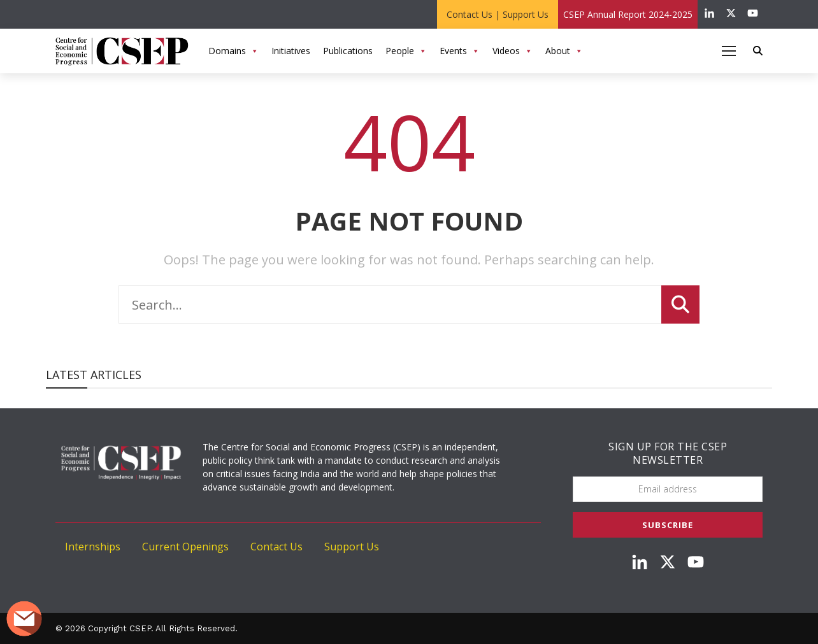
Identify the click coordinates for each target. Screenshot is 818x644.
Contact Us (470, 14)
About (564, 51)
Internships (93, 547)
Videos (513, 51)
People (406, 51)
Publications (348, 51)
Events (460, 51)
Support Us (526, 14)
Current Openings (185, 547)
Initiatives (291, 51)
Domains (233, 51)
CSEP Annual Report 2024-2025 (628, 14)
